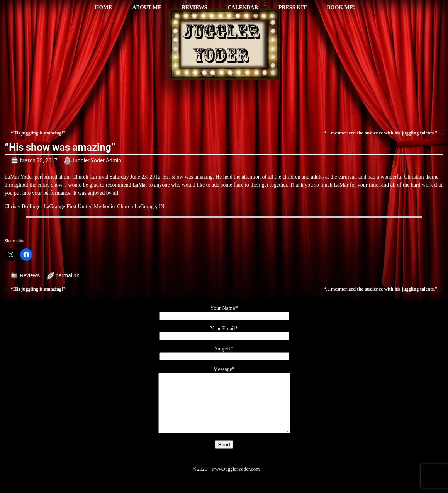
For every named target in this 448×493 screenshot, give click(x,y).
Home (104, 8)
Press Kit (293, 8)
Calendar (243, 8)
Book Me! (341, 8)
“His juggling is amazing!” (35, 133)
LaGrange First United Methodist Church (88, 207)
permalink (67, 275)
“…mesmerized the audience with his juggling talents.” (384, 133)
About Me (147, 8)
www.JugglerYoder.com (235, 480)
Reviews (194, 8)
